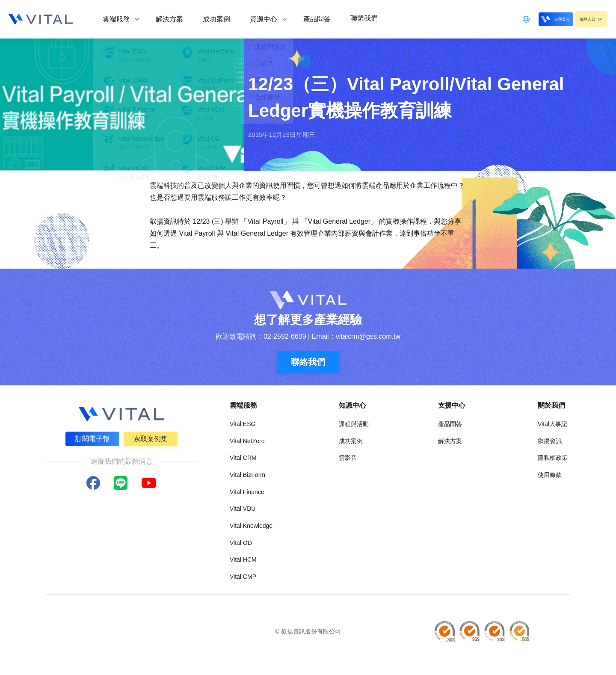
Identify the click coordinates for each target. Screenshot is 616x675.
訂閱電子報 (92, 438)
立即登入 (540, 19)
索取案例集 (151, 438)
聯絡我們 (308, 362)
